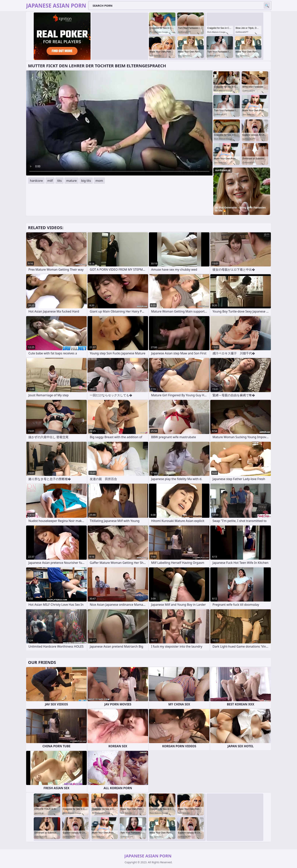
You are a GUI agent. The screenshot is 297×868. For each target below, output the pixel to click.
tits (59, 181)
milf (50, 181)
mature (72, 181)
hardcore (36, 181)
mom (99, 181)
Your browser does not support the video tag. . (119, 123)
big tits (86, 181)
